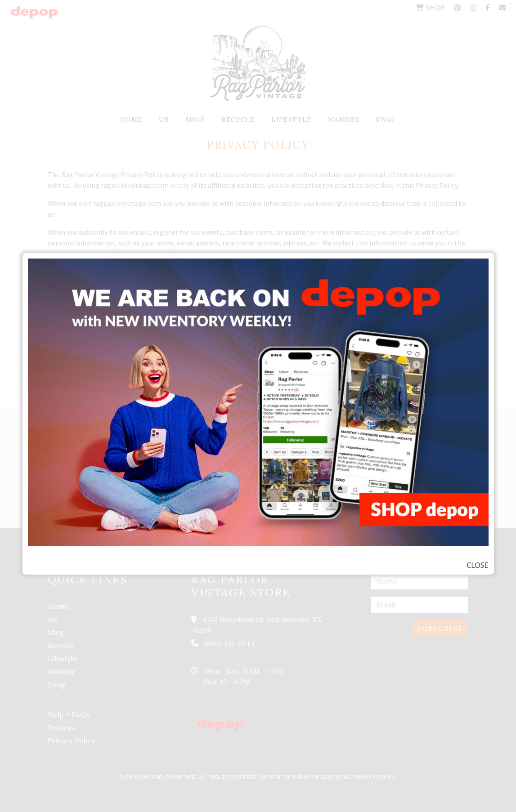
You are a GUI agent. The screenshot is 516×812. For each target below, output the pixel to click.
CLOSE (477, 565)
